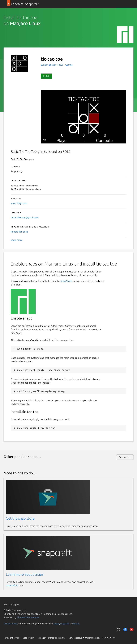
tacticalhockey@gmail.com (25, 217)
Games (69, 65)
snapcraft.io (12, 585)
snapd (57, 623)
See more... (125, 457)
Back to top (11, 604)
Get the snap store (20, 518)
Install (46, 76)
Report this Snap (19, 232)
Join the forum (10, 623)
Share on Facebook (125, 630)
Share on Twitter (119, 630)
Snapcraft (65, 623)
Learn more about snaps (25, 574)
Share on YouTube (132, 630)
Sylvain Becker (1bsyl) (52, 65)
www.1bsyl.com (19, 203)
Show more (17, 240)
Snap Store (66, 281)
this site (76, 623)
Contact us (110, 637)
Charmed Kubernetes (28, 617)
